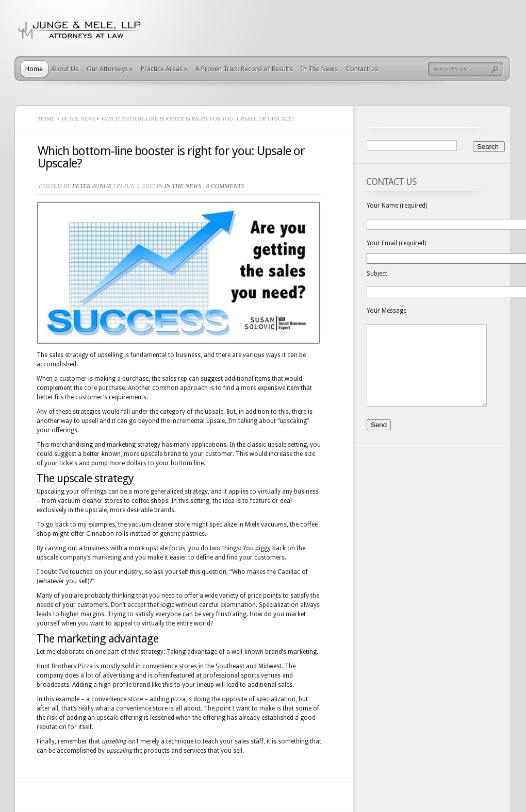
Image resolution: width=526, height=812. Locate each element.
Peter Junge (92, 186)
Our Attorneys (110, 69)
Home (34, 69)
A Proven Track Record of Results (244, 69)
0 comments (225, 186)
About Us (65, 69)
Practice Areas (164, 69)
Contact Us (362, 69)
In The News (319, 69)
